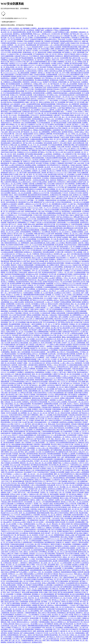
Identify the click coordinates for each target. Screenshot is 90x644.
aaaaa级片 (58, 110)
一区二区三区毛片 (20, 45)
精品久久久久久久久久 (66, 574)
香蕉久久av (37, 34)
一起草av (60, 272)
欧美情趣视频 (26, 352)
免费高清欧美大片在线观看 (34, 189)
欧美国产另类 (50, 73)
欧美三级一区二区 (63, 339)
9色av (53, 198)
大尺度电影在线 (76, 126)
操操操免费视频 (71, 478)
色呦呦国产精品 (47, 620)
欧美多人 (81, 112)
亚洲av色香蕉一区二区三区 (14, 67)
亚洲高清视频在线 (27, 248)
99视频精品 (4, 60)
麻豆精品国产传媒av (26, 298)
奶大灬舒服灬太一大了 (27, 367)
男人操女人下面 (57, 578)
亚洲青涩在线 (85, 137)
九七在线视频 (79, 539)
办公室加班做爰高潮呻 (38, 550)
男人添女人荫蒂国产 (48, 500)
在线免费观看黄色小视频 (21, 102)
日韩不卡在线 (53, 592)
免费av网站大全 (80, 71)
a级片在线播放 (47, 476)
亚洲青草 (35, 409)
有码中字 (29, 51)
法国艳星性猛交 (6, 139)
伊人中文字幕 (35, 337)
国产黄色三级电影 (12, 505)
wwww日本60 (77, 289)
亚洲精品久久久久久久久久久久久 (67, 259)
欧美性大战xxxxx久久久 (24, 160)
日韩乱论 (20, 265)
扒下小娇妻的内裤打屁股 (11, 533)
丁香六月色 (19, 134)
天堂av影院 (63, 143)
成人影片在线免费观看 (77, 594)
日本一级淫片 (13, 117)
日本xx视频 (81, 382)
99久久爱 (63, 539)
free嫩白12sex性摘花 (18, 439)
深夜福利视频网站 (15, 309)
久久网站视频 (5, 370)
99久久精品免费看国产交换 (75, 75)
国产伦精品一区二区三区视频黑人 (66, 389)
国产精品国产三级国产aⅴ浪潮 (60, 43)
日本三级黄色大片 (83, 178)
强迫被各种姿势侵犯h (67, 41)
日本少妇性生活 (73, 180)
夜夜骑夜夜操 (40, 372)
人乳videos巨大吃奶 (16, 291)
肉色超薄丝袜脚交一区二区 (62, 134)
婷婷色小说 (76, 309)
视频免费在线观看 (12, 119)
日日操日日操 (56, 34)
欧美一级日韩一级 (51, 261)
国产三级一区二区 (15, 640)
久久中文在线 (30, 544)
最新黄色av (17, 34)
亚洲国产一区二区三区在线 (25, 333)
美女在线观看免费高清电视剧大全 (23, 256)
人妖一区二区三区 (72, 439)
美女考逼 (79, 267)
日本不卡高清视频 (56, 529)
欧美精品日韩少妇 (30, 531)
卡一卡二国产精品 (80, 609)
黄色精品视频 (77, 60)
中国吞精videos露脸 (56, 332)
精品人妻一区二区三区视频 (44, 463)
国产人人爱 (61, 406)
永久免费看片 (52, 147)
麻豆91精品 (85, 470)
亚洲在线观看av (66, 38)
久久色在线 (73, 376)
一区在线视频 (35, 505)
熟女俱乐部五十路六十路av (40, 126)
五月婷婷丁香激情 (7, 287)
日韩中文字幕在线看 (45, 409)
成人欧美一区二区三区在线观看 (51, 456)
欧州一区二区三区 (24, 97)
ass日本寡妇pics (68, 420)
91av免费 (78, 174)
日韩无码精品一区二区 (12, 404)
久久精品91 (53, 51)
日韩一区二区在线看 (15, 369)
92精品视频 (4, 361)
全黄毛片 (12, 448)
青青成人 (71, 132)
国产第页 (85, 200)
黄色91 (14, 158)
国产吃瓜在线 (74, 498)
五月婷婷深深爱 (72, 435)
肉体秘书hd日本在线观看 (40, 382)
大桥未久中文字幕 (18, 319)
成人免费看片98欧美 (53, 265)
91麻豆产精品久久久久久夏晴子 (57, 256)
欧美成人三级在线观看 (12, 509)
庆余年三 (70, 404)
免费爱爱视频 (19, 252)
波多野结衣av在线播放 (13, 230)
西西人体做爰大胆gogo (32, 311)
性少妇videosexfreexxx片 (55, 36)
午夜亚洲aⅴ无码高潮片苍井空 (78, 415)
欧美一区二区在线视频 (70, 84)
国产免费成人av (67, 52)
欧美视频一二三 (70, 400)
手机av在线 (62, 39)
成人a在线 (44, 563)
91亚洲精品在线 (27, 221)
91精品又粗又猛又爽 (41, 555)
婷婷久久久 (78, 41)
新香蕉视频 (6, 76)
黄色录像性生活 (66, 308)
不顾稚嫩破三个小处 (27, 87)
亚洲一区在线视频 (13, 47)
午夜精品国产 (7, 319)
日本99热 (56, 89)
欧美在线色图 (36, 137)
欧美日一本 (53, 391)
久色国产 (79, 548)
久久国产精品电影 (34, 596)
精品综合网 (42, 454)
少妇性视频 (34, 622)
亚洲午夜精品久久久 (44, 435)
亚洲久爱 (28, 481)
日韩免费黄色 (47, 32)
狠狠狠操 (21, 267)
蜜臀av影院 (42, 607)
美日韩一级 (21, 51)
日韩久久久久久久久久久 (54, 160)
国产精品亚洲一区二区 (24, 535)
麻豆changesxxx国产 (23, 217)
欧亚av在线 (35, 213)
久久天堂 (21, 496)
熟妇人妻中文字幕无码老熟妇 (48, 150)
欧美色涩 (19, 80)
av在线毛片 (33, 417)
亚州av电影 (83, 419)
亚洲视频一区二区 (55, 189)
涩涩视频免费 (43, 354)
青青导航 (4, 206)
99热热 (75, 76)
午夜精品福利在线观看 (17, 544)
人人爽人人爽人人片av (67, 363)
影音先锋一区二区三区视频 (24, 38)
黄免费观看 (74, 32)
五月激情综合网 (39, 302)
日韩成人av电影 (70, 535)
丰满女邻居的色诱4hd (49, 215)
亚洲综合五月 (29, 439)
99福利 (17, 554)
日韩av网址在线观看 (76, 528)
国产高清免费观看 (12, 219)
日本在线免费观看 (28, 548)
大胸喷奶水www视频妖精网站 (13, 82)
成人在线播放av (36, 110)
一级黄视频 (52, 400)
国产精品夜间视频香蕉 (26, 58)
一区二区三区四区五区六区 (37, 363)
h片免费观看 (39, 287)
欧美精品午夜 (20, 165)
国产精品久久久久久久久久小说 (57, 173)
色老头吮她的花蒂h (40, 422)
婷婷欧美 (22, 470)
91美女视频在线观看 (15, 112)
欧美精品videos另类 (32, 274)
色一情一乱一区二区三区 (9, 147)
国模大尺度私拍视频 (21, 280)
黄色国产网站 (8, 537)
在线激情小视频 (60, 49)
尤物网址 (86, 165)
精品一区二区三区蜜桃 (57, 126)
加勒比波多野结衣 (34, 563)
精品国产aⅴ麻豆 (48, 504)
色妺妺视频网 (17, 520)
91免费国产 (67, 271)
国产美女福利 (13, 393)
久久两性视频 (48, 585)
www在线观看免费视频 (74, 78)
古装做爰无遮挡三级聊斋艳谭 (37, 365)
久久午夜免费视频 (54, 38)
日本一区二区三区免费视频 (17, 322)
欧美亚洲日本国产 (38, 47)
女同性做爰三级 (10, 511)
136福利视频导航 (53, 230)
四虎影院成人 (56, 161)
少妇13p (56, 365)
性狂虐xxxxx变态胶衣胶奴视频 (72, 171)
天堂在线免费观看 (81, 529)
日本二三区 (83, 34)
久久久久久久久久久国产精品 (47, 108)
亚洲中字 (56, 143)
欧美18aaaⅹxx (69, 130)
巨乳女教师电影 (70, 184)
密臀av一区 (25, 428)
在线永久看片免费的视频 (11, 128)
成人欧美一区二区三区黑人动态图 (55, 167)
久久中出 (51, 394)
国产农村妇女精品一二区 (45, 45)
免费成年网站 (77, 106)
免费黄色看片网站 (69, 145)
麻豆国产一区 (44, 520)
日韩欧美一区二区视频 (39, 171)
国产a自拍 (20, 467)
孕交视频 (62, 589)
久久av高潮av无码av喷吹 (26, 461)
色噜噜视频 (16, 161)
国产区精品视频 (81, 535)
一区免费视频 (10, 441)
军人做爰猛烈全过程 (80, 247)
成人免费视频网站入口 (22, 222)
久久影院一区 (55, 359)
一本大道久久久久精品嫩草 (81, 202)
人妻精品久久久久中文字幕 (55, 187)
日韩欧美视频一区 (64, 82)
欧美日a (77, 583)
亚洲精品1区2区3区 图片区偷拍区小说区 (59, 507)
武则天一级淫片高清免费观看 (77, 141)
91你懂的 (54, 63)
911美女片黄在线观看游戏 (63, 202)
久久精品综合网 (45, 313)
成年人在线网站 (55, 308)
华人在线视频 (51, 91)
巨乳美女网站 (39, 411)
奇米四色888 (19, 472)
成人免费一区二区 (33, 36)
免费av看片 (12, 150)
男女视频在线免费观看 (42, 80)
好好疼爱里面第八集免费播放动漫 (63, 228)
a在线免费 (16, 430)
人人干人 (44, 147)
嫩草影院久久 (67, 160)
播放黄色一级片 (16, 352)
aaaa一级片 (67, 254)
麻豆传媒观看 (39, 167)
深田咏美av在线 (20, 337)
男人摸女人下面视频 (34, 328)
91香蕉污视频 (72, 173)
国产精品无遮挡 (61, 226)
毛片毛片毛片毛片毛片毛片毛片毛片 (77, 285)
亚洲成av (55, 306)
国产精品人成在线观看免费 (20, 500)
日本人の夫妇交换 (66, 60)
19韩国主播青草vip (27, 515)
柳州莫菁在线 (81, 291)
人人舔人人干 (49, 302)
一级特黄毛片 (24, 563)
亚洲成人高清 (84, 319)
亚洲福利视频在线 (27, 487)
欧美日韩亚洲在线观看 (61, 415)
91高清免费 (40, 529)
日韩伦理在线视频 (32, 100)
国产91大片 (12, 224)
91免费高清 (31, 124)
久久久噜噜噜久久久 (11, 215)
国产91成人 (63, 372)
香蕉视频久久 (31, 149)
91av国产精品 (72, 441)
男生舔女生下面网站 (29, 121)
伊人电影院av (12, 241)
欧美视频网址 (21, 278)
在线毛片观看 (65, 137)
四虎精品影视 (7, 419)
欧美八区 (47, 494)
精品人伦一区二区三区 (39, 191)
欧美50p (74, 91)
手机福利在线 (60, 554)
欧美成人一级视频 (63, 63)
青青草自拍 (8, 487)
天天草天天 (80, 576)
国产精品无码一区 (56, 84)
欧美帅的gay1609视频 (16, 383)
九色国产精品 (54, 317)
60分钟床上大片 (10, 374)
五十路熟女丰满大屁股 (25, 393)
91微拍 (14, 143)
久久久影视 (7, 568)
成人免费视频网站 (45, 132)
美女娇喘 (21, 302)
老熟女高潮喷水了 (10, 278)
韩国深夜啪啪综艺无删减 (69, 572)
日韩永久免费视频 (10, 572)
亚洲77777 (18, 121)
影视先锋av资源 (38, 298)
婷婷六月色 (56, 60)
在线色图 (32, 184)
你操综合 (71, 609)
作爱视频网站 (6, 352)
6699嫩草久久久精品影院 (9, 204)
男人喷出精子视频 (63, 239)
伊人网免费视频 (39, 430)
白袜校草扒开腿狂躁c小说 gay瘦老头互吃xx (44, 39)
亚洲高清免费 (74, 359)
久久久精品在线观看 (56, 271)
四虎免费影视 (25, 485)
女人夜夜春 (48, 411)
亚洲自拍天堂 (60, 184)
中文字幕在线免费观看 (55, 145)
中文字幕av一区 (73, 287)
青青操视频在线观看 (19, 274)
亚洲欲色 (44, 489)
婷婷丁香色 (46, 640)
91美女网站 (46, 576)
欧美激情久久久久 (21, 615)
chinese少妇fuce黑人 (69, 361)
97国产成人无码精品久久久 (64, 217)
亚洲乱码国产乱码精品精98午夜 (41, 161)
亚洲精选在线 (54, 80)
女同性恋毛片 (42, 99)
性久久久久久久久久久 (65, 261)
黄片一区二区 (5, 97)
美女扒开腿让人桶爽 (48, 49)
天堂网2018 (69, 311)
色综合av (26, 441)
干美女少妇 (64, 629)
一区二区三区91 (68, 272)
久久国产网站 (83, 287)
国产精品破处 (46, 398)
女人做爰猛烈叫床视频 (32, 568)
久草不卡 (8, 335)
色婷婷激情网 (40, 437)
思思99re (60, 54)
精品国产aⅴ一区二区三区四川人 (61, 232)
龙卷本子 (56, 631)
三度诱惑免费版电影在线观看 (27, 359)
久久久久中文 (85, 263)
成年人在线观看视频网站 (57, 235)
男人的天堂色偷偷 (66, 282)
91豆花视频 (78, 219)
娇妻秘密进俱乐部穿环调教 (56, 263)
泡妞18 (72, 215)
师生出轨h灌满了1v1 (63, 258)
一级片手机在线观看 (11, 456)
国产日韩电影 (31, 419)
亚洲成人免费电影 (18, 528)
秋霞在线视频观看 (17, 69)
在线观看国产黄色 (58, 130)
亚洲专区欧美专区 (23, 269)
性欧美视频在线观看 (22, 187)
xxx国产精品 (61, 108)
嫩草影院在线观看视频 (48, 104)
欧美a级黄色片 (34, 561)
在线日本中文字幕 (7, 298)
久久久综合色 (55, 398)
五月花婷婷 (85, 289)
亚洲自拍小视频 (82, 616)
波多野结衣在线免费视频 (26, 167)
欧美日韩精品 (76, 356)
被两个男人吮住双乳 (29, 141)
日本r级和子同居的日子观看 (24, 75)
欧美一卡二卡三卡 (25, 47)
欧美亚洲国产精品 (58, 112)
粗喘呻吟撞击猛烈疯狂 (61, 93)
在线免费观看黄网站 (44, 219)
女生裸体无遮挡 (14, 89)
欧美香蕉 (35, 535)
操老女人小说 (75, 149)
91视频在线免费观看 (37, 139)
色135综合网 (45, 235)
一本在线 (19, 224)
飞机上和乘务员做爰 (68, 115)
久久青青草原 (12, 206)
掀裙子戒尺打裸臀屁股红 (31, 415)
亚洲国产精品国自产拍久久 (51, 282)
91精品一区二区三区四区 (79, 134)
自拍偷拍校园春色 (83, 298)
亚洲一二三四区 (12, 492)
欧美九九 (7, 145)
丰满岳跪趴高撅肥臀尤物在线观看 (56, 158)
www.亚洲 (4, 313)
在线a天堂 (25, 237)
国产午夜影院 (30, 345)
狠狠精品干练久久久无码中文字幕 (76, 108)
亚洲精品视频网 (47, 106)
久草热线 (24, 526)
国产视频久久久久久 (30, 69)
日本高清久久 (61, 99)
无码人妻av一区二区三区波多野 (78, 502)
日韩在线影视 (27, 566)
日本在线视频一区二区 (56, 383)
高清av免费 (61, 147)
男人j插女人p (84, 487)
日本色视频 (25, 417)
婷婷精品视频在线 (38, 119)
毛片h (74, 308)
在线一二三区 (6, 213)
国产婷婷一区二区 (54, 413)
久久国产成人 (73, 204)
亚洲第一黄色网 (66, 356)
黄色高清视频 (20, 91)
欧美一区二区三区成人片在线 (38, 174)
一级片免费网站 (51, 352)
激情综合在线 (42, 52)
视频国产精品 (57, 463)
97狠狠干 (39, 141)
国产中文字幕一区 (70, 178)
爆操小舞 (85, 41)
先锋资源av (37, 444)
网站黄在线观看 (26, 605)
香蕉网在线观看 (84, 526)
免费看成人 (59, 278)
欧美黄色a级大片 (16, 417)
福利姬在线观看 (28, 134)
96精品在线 (53, 315)
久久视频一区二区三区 (80, 431)
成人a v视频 (14, 302)
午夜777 (64, 189)
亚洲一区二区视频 (29, 339)
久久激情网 (72, 454)
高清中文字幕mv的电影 (40, 182)
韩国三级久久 (78, 574)
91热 (55, 239)
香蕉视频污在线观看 (26, 95)
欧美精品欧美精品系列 (49, 272)
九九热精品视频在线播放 (75, 365)
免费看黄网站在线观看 (54, 213)
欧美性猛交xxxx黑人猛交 (17, 211)
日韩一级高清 (80, 99)
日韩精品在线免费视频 (57, 178)
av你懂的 (51, 289)
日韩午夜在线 (25, 324)
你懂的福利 (81, 424)
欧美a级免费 (59, 245)
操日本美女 (58, 319)
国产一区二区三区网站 (69, 341)
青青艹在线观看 (15, 406)
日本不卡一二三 (44, 100)
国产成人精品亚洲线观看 (23, 258)
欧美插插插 (38, 106)
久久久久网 (28, 319)
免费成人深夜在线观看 (58, 313)
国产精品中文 (44, 511)
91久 (72, 97)
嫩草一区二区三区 (36, 156)
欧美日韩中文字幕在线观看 (20, 343)
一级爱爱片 (44, 406)
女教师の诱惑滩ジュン (43, 308)
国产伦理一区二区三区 (74, 417)
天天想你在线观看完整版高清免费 (30, 197)
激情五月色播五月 (56, 544)
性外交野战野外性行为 (54, 165)
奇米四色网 (4, 315)
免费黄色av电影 (56, 132)
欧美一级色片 (17, 169)
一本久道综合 (76, 293)
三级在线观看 (10, 589)
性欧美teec (51, 605)
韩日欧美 (68, 147)
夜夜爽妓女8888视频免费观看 (30, 230)
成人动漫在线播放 (35, 456)
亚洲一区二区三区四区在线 (64, 470)
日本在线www (70, 136)
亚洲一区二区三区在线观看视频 (69, 241)
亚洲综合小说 (77, 195)
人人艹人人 (72, 576)
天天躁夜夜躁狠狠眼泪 (41, 38)
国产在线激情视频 (70, 187)
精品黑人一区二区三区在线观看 (11, 39)
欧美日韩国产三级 (70, 163)
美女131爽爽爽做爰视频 (41, 332)
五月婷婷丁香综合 (7, 376)
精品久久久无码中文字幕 (18, 62)
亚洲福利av (37, 335)
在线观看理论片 (84, 459)
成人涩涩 (76, 311)
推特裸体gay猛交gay (53, 300)
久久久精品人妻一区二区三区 (68, 121)
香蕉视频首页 (25, 309)
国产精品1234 (68, 383)
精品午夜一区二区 (68, 385)
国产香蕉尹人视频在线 (24, 158)
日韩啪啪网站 (27, 271)
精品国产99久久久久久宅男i (9, 58)
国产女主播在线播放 (11, 507)
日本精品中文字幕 (59, 346)
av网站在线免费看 (75, 467)
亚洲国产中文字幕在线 (67, 80)
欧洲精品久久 (28, 252)
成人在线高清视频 (28, 387)
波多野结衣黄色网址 (80, 274)
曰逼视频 (36, 117)
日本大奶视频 (40, 261)
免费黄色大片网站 (64, 51)
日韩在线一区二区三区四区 (46, 69)
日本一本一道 (72, 256)
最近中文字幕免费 (78, 492)
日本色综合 (57, 106)
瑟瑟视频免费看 (83, 250)
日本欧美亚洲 (37, 178)
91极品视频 (11, 258)
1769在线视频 (48, 629)
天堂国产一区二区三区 (69, 343)
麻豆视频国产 (34, 187)
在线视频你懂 (42, 165)
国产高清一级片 (14, 489)
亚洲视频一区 (50, 295)
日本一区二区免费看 (65, 492)
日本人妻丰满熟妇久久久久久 (26, 65)
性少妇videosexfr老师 (46, 117)
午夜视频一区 (38, 293)
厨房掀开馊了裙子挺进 (15, 642)
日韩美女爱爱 (23, 272)
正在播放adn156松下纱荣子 (63, 293)
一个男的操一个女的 (71, 112)
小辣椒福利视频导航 (31, 613)
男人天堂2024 (52, 402)
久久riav (47, 47)
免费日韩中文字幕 (61, 198)
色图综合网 (11, 222)
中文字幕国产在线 (35, 147)
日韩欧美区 (75, 147)
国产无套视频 (17, 287)
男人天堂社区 (30, 91)
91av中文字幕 (12, 41)
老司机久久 (10, 295)
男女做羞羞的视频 (15, 324)
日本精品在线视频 (39, 75)
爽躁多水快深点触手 (79, 326)
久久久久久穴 (22, 200)
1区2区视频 (34, 624)
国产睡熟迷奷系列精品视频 (29, 108)
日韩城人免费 (38, 84)
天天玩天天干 (35, 115)
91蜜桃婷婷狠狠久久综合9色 (18, 208)
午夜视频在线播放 (40, 265)
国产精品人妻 (52, 237)
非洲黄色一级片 (20, 443)
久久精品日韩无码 (72, 69)
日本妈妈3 (20, 41)
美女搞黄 (6, 239)
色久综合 (33, 217)
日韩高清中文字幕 (66, 106)
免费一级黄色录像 (39, 631)
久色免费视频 (54, 350)
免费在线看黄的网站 (41, 367)
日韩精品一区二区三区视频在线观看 (38, 176)
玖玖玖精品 (39, 483)
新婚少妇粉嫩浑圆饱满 (47, 56)
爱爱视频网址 (68, 76)
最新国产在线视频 (68, 139)
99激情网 (85, 544)
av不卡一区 (46, 84)
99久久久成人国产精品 (17, 452)
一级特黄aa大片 (46, 34)
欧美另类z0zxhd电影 (56, 71)
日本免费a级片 (78, 65)
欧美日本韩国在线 (64, 113)
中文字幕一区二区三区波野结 (45, 124)
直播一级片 (44, 420)
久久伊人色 (64, 382)
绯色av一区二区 (84, 511)
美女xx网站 (21, 483)
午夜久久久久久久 (33, 208)
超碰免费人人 (25, 603)
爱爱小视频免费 (83, 47)
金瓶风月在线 (61, 156)
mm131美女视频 (56, 341)
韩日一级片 (61, 457)
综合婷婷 (86, 39)
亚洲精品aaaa (78, 603)
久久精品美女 (56, 480)
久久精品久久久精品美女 (44, 65)
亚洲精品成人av (38, 226)
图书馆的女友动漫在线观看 (24, 86)
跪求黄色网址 (66, 211)
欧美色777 (10, 341)
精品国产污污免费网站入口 (77, 537)
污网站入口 (44, 446)
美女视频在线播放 (24, 115)
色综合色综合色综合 (49, 156)
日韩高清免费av (62, 222)
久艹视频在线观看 (9, 121)
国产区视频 (68, 426)
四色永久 (10, 234)
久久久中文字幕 (46, 600)
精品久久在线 (36, 258)
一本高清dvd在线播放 (39, 180)
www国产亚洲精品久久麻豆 (61, 32)
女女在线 (12, 361)
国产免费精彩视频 (56, 450)
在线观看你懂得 (69, 627)
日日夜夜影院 (82, 278)
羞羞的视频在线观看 (43, 513)
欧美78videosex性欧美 (50, 221)
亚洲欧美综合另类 (56, 195)
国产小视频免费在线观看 (32, 346)
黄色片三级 (57, 117)
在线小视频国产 (83, 426)
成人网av (54, 328)
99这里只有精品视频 (45, 97)
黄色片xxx (84, 309)
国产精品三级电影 (7, 631)
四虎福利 (13, 76)
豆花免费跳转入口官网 (72, 428)
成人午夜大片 (61, 352)
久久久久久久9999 (38, 296)
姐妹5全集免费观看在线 (38, 243)
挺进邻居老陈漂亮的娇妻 (75, 158)
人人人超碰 (68, 186)
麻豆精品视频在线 (59, 478)
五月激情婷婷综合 (42, 289)
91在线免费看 (64, 58)
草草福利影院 (26, 465)
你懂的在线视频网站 (51, 548)
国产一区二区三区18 (23, 478)
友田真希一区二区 (80, 152)
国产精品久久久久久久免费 (50, 241)
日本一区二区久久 (50, 296)
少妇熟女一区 (44, 492)
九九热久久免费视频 (29, 369)
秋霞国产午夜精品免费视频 (63, 302)
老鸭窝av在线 (82, 62)
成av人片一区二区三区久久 (14, 476)
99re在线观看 (13, 311)
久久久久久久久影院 (7, 198)
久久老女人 (18, 221)
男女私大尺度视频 (10, 149)
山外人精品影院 (15, 104)
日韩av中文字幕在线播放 (52, 210)
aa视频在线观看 (33, 63)
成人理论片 (26, 39)
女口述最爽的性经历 (49, 452)
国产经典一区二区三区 (8, 38)
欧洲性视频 (67, 517)
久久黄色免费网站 (57, 267)
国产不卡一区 (47, 204)
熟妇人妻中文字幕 (75, 58)
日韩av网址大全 (40, 345)
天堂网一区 (7, 269)
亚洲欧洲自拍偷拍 (30, 524)
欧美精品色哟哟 (17, 52)
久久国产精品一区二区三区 (53, 579)
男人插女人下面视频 (17, 163)
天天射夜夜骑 (7, 259)
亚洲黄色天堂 (54, 616)
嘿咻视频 (65, 176)
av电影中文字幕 (38, 221)
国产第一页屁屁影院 (7, 130)
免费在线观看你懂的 (38, 158)
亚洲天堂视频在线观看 (58, 496)
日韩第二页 (54, 369)
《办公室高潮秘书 (53, 121)
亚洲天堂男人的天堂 (79, 282)
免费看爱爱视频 (59, 535)
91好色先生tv (51, 385)
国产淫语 (28, 424)
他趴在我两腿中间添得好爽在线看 (73, 86)
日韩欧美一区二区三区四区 (70, 128)
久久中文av (58, 284)
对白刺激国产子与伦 (30, 472)
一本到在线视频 (50, 522)
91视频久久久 (72, 230)
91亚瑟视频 (34, 441)
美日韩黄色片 (7, 161)
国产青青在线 (73, 382)
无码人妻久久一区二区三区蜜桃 (11, 184)
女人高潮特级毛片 (27, 84)
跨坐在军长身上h (55, 511)
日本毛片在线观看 (12, 413)
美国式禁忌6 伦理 (54, 382)
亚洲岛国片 (75, 413)
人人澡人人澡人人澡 (64, 149)
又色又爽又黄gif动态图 (78, 409)
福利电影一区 (64, 494)
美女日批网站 (54, 100)
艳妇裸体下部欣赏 (82, 89)
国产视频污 (19, 228)
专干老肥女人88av (53, 95)
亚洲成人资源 (58, 624)
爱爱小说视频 (50, 607)
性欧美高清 (8, 274)
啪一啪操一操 (28, 226)
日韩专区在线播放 (80, 191)
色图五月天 (44, 337)
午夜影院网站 (55, 526)
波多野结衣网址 (39, 86)
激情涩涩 (82, 189)
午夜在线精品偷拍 (56, 193)
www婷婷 (21, 576)
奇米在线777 (16, 110)
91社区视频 (67, 565)
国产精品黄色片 (65, 248)
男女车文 (19, 293)
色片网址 (35, 51)
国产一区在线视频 (29, 448)
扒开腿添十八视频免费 (57, 163)
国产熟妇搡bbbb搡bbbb (55, 330)
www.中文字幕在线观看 (64, 91)
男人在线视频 (78, 252)
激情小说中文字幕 (15, 132)
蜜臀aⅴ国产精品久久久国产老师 (44, 234)
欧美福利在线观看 (23, 457)
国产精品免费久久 (69, 71)
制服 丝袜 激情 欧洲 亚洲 (34, 322)
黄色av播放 (69, 637)
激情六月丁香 (5, 546)
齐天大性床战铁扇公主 (63, 224)
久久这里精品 (63, 100)
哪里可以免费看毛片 (19, 419)
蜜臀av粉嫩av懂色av (7, 620)
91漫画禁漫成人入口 (7, 515)
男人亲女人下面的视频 (15, 313)
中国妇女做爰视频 (63, 315)
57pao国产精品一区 (25, 137)
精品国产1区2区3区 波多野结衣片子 (39, 43)
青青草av (50, 365)
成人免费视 (53, 149)
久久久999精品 (60, 243)
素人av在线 (41, 441)
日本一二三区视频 (71, 296)
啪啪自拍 (81, 443)
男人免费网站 (5, 49)
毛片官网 (7, 343)
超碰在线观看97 (10, 75)
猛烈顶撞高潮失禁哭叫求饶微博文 (39, 195)
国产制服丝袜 (12, 296)
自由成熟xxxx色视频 (80, 476)
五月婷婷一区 (18, 295)
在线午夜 (81, 243)
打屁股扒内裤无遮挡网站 (9, 43)
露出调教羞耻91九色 (50, 339)
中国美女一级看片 (43, 71)
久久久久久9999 (22, 43)
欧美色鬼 (50, 89)
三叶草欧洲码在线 (36, 250)
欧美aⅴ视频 (27, 350)
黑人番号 (43, 568)
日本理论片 (61, 150)
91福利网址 (82, 259)
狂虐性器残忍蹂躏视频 (46, 76)
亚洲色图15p (76, 38)
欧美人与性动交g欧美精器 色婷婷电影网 (40, 459)
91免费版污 (48, 60)
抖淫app (13, 494)
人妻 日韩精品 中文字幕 (9, 467)
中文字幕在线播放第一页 (29, 60)
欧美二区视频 (61, 78)
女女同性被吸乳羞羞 (82, 95)
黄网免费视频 (81, 478)
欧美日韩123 (44, 311)
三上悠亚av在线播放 (53, 348)
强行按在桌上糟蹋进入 (76, 494)
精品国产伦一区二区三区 (38, 348)
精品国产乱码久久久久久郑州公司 (27, 76)
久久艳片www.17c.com (49, 136)
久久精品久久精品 (46, 615)
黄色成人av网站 (60, 69)
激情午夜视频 (77, 302)
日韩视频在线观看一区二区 (32, 235)
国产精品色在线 (75, 82)
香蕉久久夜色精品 (45, 102)
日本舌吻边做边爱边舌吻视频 (80, 254)
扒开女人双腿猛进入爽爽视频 (43, 134)
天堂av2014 (4, 483)
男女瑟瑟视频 (55, 640)
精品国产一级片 (84, 369)
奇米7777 (35, 383)
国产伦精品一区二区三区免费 (75, 102)
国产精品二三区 (49, 119)
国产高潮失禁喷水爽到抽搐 (12, 485)
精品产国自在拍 (59, 428)
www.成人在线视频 (24, 247)
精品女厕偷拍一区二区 (13, 124)
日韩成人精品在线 (76, 165)
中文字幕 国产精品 (63, 215)
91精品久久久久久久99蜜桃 (70, 161)
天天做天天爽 (38, 215)
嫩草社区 (19, 143)
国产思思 (40, 60)
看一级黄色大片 (26, 161)
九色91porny (62, 75)
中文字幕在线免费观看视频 (49, 596)
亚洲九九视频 (51, 243)
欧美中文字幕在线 (54, 419)
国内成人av (43, 36)
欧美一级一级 (24, 174)
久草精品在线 (7, 563)
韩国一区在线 (12, 622)
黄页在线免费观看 (33, 361)
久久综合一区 (49, 86)
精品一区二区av (9, 389)
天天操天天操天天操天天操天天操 (49, 587)
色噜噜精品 (37, 78)
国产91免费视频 (30, 289)
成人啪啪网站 (80, 400)
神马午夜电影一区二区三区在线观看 (68, 430)
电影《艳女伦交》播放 (58, 439)
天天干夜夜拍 (61, 583)
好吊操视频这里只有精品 (65, 274)
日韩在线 (74, 424)
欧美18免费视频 (41, 128)
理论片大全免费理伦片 (15, 308)
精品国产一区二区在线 (59, 65)
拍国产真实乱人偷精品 (38, 309)
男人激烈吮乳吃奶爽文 (69, 483)
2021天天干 (39, 339)
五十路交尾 (68, 124)
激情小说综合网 (83, 296)
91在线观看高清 (58, 585)
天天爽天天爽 (59, 252)
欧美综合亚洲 (58, 67)
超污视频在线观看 (32, 607)
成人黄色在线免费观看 (48, 258)
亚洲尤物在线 (35, 446)
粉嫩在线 (49, 528)
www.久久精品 (68, 335)
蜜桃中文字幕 (72, 372)
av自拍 (23, 104)
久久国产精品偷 (48, 293)
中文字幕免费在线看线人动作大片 (27, 354)
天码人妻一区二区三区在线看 (22, 126)
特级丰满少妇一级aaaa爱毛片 (37, 280)
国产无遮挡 (19, 441)
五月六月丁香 (60, 485)
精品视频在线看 (31, 45)
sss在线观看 (23, 128)
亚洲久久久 (38, 480)
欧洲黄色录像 (61, 435)
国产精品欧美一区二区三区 (30, 132)
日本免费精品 (59, 119)
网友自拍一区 (56, 524)
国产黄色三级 (75, 34)
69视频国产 (34, 73)
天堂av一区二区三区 (70, 278)
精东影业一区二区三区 (48, 515)
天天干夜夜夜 (9, 326)
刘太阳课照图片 (75, 67)
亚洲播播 (9, 407)
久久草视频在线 (28, 106)
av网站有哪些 (67, 515)
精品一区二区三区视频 (78, 304)
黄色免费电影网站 (40, 91)
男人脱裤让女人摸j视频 (24, 241)
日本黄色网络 (54, 576)
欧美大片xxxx (16, 87)
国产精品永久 (78, 378)
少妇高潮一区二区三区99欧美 (69, 526)
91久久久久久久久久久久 (25, 206)
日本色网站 (82, 387)
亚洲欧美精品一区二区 (30, 52)
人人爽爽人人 (63, 141)
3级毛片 (30, 635)
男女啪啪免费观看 (83, 204)
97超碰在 (46, 189)
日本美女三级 (63, 287)
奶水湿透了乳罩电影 (47, 67)
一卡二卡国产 (24, 489)
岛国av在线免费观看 (55, 337)
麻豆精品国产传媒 (24, 505)
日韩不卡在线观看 (13, 539)
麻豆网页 (69, 589)
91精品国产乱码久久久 (22, 56)
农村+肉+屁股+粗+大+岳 (40, 424)
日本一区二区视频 (78, 206)
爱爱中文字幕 (74, 513)
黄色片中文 (71, 226)
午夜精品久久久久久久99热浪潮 (27, 152)
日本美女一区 (37, 620)
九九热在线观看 (15, 428)
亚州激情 (37, 420)
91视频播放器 (50, 285)
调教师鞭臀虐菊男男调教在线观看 (69, 221)
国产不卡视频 (52, 62)
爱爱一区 (69, 167)
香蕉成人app (52, 367)
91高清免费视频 (60, 285)
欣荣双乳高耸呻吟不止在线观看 (57, 87)
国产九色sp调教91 (19, 186)
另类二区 (14, 51)
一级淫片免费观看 (36, 324)
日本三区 (70, 640)
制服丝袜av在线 (67, 195)
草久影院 (7, 391)
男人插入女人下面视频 (25, 49)
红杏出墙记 (84, 56)
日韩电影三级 (39, 41)
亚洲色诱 (15, 365)
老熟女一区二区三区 (69, 557)
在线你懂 (73, 546)
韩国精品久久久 (62, 180)
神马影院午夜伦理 (30, 163)
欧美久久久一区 (14, 173)
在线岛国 (33, 82)
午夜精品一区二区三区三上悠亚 (73, 234)
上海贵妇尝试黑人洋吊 (82, 568)
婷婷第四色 (26, 82)
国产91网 (47, 529)
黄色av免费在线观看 (43, 526)
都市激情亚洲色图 (39, 93)
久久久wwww (7, 435)
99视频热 (35, 605)
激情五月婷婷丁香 (67, 524)
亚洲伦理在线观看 (24, 450)
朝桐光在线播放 (72, 182)
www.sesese (8, 126)
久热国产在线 (77, 541)
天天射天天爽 (61, 296)
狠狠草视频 (39, 224)
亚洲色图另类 (15, 561)
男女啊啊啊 (38, 206)
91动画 (24, 529)
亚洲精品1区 (59, 56)
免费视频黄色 (25, 243)
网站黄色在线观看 (71, 243)
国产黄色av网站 (14, 470)
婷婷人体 (24, 124)
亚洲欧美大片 (31, 437)
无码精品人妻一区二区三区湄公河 (61, 326)
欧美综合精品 (64, 576)
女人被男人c (61, 136)
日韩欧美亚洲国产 (29, 308)
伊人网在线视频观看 (38, 498)
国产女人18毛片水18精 (47, 202)
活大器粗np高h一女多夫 (41, 248)
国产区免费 (8, 106)
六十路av (20, 524)
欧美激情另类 (19, 620)
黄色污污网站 (31, 565)
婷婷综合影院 (68, 541)
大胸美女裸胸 (79, 385)
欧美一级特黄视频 (79, 52)
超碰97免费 (49, 631)
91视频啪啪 (44, 230)
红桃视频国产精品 (41, 184)
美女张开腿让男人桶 (42, 149)
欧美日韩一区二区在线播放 (22, 171)
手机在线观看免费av (73, 352)
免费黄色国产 (49, 380)
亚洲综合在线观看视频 (81, 524)
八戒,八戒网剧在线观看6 (30, 433)
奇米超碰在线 (32, 529)
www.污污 (84, 58)
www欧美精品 (48, 154)
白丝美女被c (52, 354)
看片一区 (4, 41)
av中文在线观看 (44, 51)
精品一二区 (26, 520)
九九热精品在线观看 (25, 119)
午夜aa (15, 570)
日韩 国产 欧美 (77, 639)
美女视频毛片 (25, 446)
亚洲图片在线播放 (78, 232)
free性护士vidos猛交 (76, 317)
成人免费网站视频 (28, 629)
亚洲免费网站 (67, 505)
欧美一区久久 (24, 561)
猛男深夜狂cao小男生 (79, 570)
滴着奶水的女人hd (77, 300)
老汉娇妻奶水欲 (25, 110)
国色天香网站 (49, 319)
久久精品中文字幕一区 (15, 54)
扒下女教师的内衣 (39, 54)
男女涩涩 (54, 444)
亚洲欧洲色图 (13, 587)
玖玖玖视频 (51, 184)
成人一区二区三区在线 (17, 71)
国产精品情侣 (30, 483)
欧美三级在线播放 (47, 343)
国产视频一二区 (33, 200)
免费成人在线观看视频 (54, 52)
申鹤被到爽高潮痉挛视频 (70, 47)
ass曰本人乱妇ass (70, 291)
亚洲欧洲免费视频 (27, 34)
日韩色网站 (37, 515)
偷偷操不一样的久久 (72, 542)
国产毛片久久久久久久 (78, 113)
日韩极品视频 (27, 383)
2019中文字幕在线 (66, 639)
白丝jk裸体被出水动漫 (8, 321)
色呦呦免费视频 (55, 537)
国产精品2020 (17, 529)
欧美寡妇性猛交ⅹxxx (24, 498)
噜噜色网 (68, 596)
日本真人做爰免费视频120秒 (32, 391)
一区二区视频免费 (53, 422)
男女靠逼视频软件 (38, 404)
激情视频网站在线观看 (66, 476)
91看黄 (79, 110)
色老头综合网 (72, 402)
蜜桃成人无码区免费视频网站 (43, 130)
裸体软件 (14, 265)
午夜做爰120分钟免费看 (52, 41)
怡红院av (85, 54)
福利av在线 (32, 224)
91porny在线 (51, 370)
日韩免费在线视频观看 (54, 454)
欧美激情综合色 (6, 365)
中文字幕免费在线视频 (25, 215)
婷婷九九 (79, 54)
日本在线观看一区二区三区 (55, 387)
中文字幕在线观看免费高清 (12, 93)
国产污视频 (80, 605)
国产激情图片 (65, 34)
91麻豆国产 (57, 115)
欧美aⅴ (13, 411)
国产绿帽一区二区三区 (69, 110)
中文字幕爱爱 (24, 554)
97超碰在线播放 (28, 293)
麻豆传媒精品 (66, 409)
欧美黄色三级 (58, 254)
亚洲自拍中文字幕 (10, 160)
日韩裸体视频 (10, 304)
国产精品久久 (51, 637)
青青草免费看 (7, 639)
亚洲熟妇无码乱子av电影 (11, 174)
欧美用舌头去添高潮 (79, 345)
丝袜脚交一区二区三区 (52, 58)
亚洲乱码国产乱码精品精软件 (68, 169)
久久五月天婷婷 (37, 245)
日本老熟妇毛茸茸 (40, 89)
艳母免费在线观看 (26, 178)
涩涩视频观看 (9, 339)
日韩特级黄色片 (23, 456)
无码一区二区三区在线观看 (40, 271)
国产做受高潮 (81, 557)
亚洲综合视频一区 (9, 337)
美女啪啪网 (40, 369)
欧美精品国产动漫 (66, 210)
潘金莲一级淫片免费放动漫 (76, 143)
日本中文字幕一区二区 (63, 491)
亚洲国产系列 (52, 182)
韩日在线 (25, 583)
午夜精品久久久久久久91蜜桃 (18, 63)
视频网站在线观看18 (12, 330)
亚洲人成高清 (74, 367)
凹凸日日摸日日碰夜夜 (9, 80)
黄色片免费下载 (37, 32)
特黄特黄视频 (57, 409)
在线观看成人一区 (59, 154)
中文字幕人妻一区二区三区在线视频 (46, 113)
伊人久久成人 (13, 115)
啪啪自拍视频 (77, 518)
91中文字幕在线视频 (67, 533)
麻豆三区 (70, 65)
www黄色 (12, 165)
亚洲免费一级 (81, 354)
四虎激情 (28, 443)
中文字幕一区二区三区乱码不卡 (72, 433)
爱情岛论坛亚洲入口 (47, 254)
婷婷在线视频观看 (28, 80)
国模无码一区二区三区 (27, 463)
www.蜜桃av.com (82, 36)
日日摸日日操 (20, 304)
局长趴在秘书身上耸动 (67, 191)
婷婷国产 (72, 480)
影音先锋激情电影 (69, 529)
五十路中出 (22, 607)
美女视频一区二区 (65, 487)
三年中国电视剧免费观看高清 (51, 502)
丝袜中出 (75, 160)
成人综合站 (19, 511)
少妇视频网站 (47, 480)
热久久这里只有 (69, 152)
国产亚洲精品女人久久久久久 (30, 406)
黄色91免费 (25, 592)
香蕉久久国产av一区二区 (32, 67)
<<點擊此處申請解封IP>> (9, 22)
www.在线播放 (83, 156)
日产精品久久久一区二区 (24, 254)
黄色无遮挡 (34, 97)
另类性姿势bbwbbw (62, 104)
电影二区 (85, 548)
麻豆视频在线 (13, 36)
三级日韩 (62, 631)
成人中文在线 (68, 598)
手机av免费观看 (29, 41)
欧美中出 (34, 99)
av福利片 (86, 391)
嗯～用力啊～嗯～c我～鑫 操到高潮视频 (60, 603)
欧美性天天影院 (34, 396)
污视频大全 (85, 618)
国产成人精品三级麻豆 (81, 533)
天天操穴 (84, 383)
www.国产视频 (70, 99)
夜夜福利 (13, 478)
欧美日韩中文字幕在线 (82, 136)
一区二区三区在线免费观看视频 (70, 348)
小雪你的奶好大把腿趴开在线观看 (67, 250)
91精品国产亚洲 (8, 221)
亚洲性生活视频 (75, 137)
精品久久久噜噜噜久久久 (59, 622)
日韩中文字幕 (58, 76)
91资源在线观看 (76, 211)
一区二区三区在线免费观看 (9, 167)
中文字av (47, 369)
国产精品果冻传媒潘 (76, 63)
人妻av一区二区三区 (82, 306)
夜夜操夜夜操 (38, 252)
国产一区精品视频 (16, 566)
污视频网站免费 (18, 106)
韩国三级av (43, 213)
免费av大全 (65, 520)
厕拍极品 (77, 626)
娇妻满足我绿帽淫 (55, 626)
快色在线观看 (48, 143)
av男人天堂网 (17, 357)
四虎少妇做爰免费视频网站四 (79, 446)
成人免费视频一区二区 (25, 145)
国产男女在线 (57, 433)
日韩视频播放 (77, 544)
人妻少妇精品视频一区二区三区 (54, 186)
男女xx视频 (22, 591)
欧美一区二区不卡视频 (63, 73)
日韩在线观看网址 (27, 93)
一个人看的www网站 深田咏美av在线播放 (59, 345)
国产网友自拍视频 (71, 346)
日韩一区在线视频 (76, 51)
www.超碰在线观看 (73, 222)
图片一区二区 (84, 128)
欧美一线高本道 (51, 180)
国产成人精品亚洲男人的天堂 (67, 328)
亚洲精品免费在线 (15, 60)
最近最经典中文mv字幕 (54, 128)
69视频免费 (52, 311)
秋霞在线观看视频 (50, 226)
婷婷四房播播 (39, 380)
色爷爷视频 (8, 637)
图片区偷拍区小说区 (18, 568)
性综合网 (15, 335)
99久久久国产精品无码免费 (21, 139)
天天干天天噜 (32, 219)
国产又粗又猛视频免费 (44, 578)
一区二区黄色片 (51, 443)
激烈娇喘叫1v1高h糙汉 (62, 546)
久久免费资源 (72, 616)
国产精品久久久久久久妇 (38, 300)
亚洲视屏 (10, 45)
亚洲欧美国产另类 (40, 87)
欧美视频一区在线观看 (26, 78)
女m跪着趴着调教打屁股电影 (51, 137)
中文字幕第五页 (34, 56)
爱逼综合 (14, 269)
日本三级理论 (22, 36)
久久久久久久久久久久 (78, 45)
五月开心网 (85, 78)
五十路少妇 (78, 80)
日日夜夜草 (19, 448)
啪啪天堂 (59, 385)
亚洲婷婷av (58, 86)
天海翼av (46, 139)
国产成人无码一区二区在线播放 (33, 143)
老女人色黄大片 (53, 446)
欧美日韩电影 (22, 219)
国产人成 (29, 62)
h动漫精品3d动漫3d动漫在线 (33, 476)
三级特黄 (51, 110)
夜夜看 (7, 452)
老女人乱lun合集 (54, 269)
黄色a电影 (22, 454)
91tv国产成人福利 (28, 422)
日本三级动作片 (82, 546)
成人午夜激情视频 (66, 431)
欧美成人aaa (76, 507)
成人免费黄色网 (39, 58)
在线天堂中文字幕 (50, 224)
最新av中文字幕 (74, 602)
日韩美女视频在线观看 (74, 123)
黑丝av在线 (52, 424)
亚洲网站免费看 (81, 184)
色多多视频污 (5, 526)
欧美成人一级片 (46, 306)
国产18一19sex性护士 (22, 618)
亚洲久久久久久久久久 (48, 378)
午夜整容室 (31, 128)
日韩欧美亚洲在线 (51, 200)
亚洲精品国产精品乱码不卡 (31, 112)
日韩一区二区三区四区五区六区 (23, 537)
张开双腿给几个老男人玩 (12, 113)
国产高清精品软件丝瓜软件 (74, 150)
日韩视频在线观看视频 (38, 284)
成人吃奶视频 (62, 200)
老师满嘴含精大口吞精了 (60, 204)
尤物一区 (66, 67)
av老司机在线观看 (16, 420)
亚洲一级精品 (40, 356)
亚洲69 (77, 132)
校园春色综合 (17, 156)
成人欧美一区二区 (7, 32)
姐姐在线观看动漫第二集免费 (22, 32)
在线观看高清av (30, 372)
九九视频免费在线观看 (75, 87)
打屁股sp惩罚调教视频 (52, 498)
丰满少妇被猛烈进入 (40, 95)
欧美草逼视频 (59, 124)
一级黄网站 (49, 346)
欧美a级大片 (63, 230)
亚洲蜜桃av (52, 259)
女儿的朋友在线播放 (40, 487)
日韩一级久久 (5, 291)
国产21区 (22, 317)
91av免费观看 (40, 357)
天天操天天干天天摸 (75, 193)
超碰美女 (85, 106)
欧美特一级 (60, 276)
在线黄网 (21, 204)
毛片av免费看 (6, 265)
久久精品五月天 (14, 552)
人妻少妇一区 (34, 102)
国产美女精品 (12, 437)
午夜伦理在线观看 (77, 224)
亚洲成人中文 (15, 95)
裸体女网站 (48, 267)
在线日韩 (75, 369)
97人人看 (76, 419)
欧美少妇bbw (74, 452)
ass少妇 (69, 200)
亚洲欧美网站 (82, 504)
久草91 (33, 485)
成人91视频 (45, 391)
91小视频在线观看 (18, 637)
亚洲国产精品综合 (56, 176)
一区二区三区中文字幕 (27, 89)
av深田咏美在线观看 (75, 93)
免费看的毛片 (37, 232)
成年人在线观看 (30, 452)
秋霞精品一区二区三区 (24, 296)
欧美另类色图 (79, 228)
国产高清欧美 (21, 345)
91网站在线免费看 (28, 287)
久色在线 (61, 596)
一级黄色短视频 (77, 39)
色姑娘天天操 (75, 43)
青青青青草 (17, 123)
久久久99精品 (37, 136)
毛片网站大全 (28, 136)
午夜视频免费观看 (37, 591)
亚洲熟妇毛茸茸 (37, 642)
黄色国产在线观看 (62, 237)
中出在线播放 (29, 332)
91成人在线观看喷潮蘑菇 (29, 123)
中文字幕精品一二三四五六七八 (13, 474)
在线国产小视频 (22, 363)
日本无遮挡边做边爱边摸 (67, 95)
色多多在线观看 (27, 54)
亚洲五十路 (37, 49)
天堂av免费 (63, 404)
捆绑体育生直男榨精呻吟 (72, 56)
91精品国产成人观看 (70, 36)
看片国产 (15, 563)
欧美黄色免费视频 (16, 284)
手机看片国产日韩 (74, 176)
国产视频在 (32, 356)
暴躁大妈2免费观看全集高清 (34, 186)
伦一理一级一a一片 (49, 324)
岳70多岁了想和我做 (39, 160)
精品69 (33, 261)
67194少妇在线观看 (83, 456)
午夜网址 (80, 435)
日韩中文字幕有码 (70, 54)
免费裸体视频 (48, 591)
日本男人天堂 (76, 437)
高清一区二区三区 (51, 54)
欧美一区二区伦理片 (27, 113)
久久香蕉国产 (18, 339)
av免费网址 (49, 93)
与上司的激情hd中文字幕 (47, 321)
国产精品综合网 (78, 167)
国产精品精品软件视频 (33, 431)
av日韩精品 (86, 211)
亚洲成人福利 (77, 186)
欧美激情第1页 (13, 202)
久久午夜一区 (85, 374)
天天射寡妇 (45, 178)
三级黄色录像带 (28, 263)
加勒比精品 (76, 487)
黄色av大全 (14, 49)
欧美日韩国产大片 (40, 387)
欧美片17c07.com (77, 213)
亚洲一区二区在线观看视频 (28, 513)
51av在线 (69, 39)
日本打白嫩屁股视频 (7, 56)
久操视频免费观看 (52, 75)
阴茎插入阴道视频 (25, 210)
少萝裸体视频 (27, 594)
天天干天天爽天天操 (35, 259)
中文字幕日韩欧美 (80, 97)
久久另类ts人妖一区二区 (44, 524)
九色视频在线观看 (80, 272)
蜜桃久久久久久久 (66, 265)
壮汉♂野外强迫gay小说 (49, 78)
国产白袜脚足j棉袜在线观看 (34, 154)
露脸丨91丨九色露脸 (46, 415)
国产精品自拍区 (74, 581)
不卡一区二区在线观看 (40, 145)
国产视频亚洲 (33, 150)
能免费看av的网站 (31, 165)
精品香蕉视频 (46, 444)
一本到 (47, 357)
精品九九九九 (73, 481)
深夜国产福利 (79, 215)
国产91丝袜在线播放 (11, 396)
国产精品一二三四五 (79, 124)
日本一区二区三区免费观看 (74, 485)
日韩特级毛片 (69, 252)
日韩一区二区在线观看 (45, 572)
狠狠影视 (37, 202)
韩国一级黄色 (73, 237)
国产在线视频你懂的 (82, 145)
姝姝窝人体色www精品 (73, 472)
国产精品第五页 (8, 171)
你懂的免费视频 (24, 300)
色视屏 (25, 224)
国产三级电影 (46, 328)
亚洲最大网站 (85, 38)
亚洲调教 (41, 200)
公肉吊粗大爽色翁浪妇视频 (62, 45)
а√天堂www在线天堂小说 (67, 89)
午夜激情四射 (77, 210)
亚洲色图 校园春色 (12, 180)
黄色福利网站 (67, 544)
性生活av (10, 102)
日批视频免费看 (59, 459)
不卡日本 (65, 193)
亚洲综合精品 (21, 437)
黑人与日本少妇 (64, 635)
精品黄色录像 (53, 174)
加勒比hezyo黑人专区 (35, 272)
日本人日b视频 (76, 248)
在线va (82, 132)
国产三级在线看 (79, 130)
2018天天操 (35, 247)
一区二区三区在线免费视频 (28, 239)
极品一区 (84, 176)
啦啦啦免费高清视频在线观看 (34, 267)
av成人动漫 (14, 97)
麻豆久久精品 (64, 498)
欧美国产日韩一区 (83, 182)
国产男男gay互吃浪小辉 (66, 322)
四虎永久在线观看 (55, 47)
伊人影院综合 (56, 602)
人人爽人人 (45, 291)
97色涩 (28, 337)
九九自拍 (39, 452)
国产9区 (29, 180)
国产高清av (65, 480)
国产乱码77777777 (70, 276)
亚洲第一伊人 (38, 504)
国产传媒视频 (25, 348)
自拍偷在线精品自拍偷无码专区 (45, 470)
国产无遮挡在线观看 (44, 341)
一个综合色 (72, 605)
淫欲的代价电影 (66, 413)
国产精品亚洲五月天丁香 (42, 439)
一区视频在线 (73, 239)
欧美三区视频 (5, 289)
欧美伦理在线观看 (23, 147)
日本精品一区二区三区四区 (73, 119)
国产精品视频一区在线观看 (17, 100)
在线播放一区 (52, 406)
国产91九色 (26, 250)
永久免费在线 (46, 232)
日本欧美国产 (5, 459)
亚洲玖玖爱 (8, 357)
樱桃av (64, 337)
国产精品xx (41, 152)
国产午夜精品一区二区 (20, 611)
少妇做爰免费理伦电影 (33, 104)
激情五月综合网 (65, 300)
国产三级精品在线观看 (69, 448)
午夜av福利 (4, 393)
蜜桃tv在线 (14, 145)
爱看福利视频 (21, 149)
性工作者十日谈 (17, 422)
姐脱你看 (86, 465)
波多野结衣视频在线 (46, 115)
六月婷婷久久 (17, 480)
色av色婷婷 (9, 245)
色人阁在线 (71, 550)
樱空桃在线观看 (70, 457)
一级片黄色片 (51, 99)
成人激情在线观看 (44, 63)
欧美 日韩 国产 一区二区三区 (61, 97)
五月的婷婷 (13, 457)
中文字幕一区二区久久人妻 (54, 152)
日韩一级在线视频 (49, 565)
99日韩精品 (26, 156)
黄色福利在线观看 (61, 321)
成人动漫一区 (18, 263)
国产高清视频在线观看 (13, 84)
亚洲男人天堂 (60, 500)
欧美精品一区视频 (26, 191)
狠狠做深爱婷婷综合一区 (12, 243)
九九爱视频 (18, 594)
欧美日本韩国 (83, 121)
